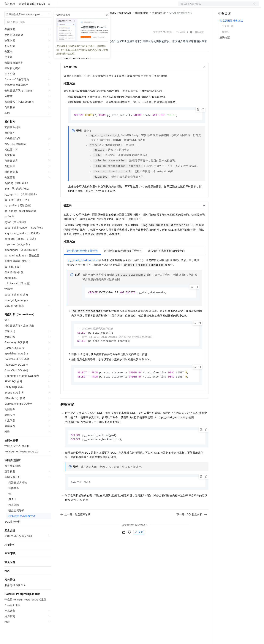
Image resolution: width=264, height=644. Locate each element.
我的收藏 (199, 44)
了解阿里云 (123, 6)
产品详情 (181, 44)
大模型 (38, 6)
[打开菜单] (6, 6)
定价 (80, 6)
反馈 (139, 546)
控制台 (231, 6)
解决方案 (60, 6)
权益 (72, 6)
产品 (48, 6)
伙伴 (101, 6)
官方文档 (10, 16)
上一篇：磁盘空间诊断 (75, 528)
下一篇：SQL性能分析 (192, 528)
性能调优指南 (142, 25)
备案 (222, 6)
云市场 (91, 6)
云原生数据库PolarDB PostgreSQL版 (113, 25)
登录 (253, 6)
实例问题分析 (159, 25)
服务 (110, 6)
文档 (214, 6)
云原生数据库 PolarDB (32, 16)
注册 (240, 6)
